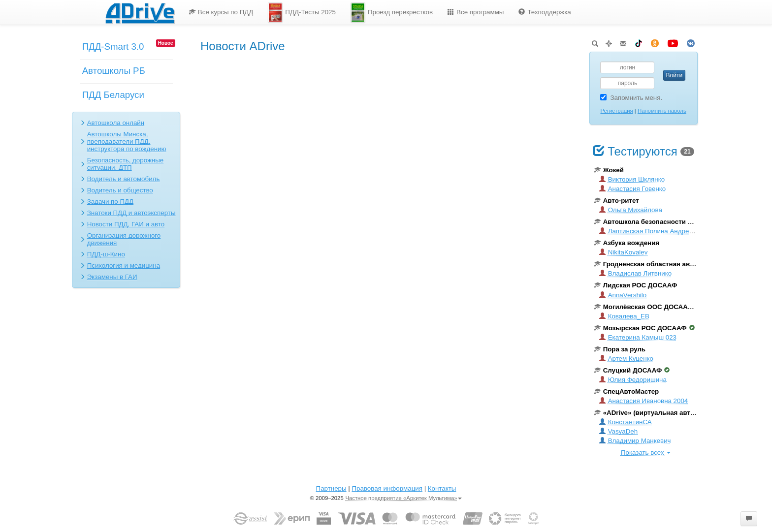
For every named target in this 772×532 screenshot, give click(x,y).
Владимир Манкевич (635, 441)
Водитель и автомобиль (124, 179)
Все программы (476, 12)
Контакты (442, 488)
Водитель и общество (120, 190)
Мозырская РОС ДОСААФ (644, 328)
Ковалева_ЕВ (624, 316)
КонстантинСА (626, 422)
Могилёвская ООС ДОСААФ (648, 307)
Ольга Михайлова (631, 210)
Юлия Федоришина (633, 380)
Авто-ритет (617, 201)
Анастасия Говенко (633, 189)
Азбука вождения (627, 243)
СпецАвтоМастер (627, 391)
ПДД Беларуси (113, 95)
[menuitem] (221, 12)
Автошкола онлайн (116, 123)
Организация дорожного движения (124, 239)
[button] (749, 519)
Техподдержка (545, 12)
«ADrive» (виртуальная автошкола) (656, 413)
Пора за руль (620, 349)
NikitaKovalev (624, 252)
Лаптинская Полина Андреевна (651, 231)
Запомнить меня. (631, 98)
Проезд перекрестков (392, 13)
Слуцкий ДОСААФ (632, 370)
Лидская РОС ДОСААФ (636, 285)
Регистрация (616, 111)
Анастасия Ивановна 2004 (644, 401)
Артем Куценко (626, 359)
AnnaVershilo (623, 295)
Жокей (609, 170)
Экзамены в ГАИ (112, 277)
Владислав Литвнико (636, 273)
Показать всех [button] (646, 453)
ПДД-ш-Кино (106, 254)
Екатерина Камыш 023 (638, 337)
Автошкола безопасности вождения (657, 222)
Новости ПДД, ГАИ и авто (126, 224)
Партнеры (331, 488)
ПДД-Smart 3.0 (113, 47)
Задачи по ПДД (110, 202)
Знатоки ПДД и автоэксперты (131, 213)
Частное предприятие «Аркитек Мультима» (403, 498)
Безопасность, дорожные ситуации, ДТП (126, 164)
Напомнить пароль (662, 111)
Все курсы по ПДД (221, 12)
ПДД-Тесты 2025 (302, 13)
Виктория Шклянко (632, 179)
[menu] (380, 12)
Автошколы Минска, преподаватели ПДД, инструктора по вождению (127, 141)
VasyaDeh (619, 431)
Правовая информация (387, 488)
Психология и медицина (124, 266)
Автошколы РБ (114, 71)
